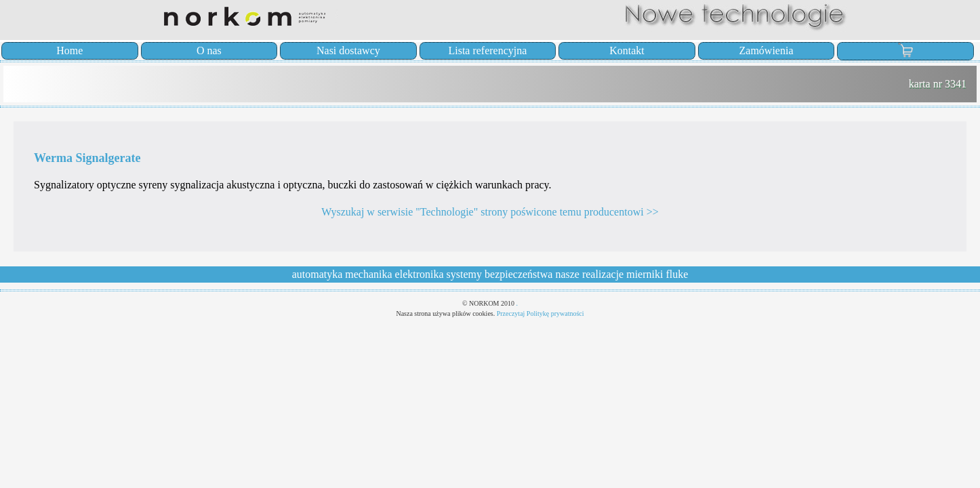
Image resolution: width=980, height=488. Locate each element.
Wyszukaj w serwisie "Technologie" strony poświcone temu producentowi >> (490, 212)
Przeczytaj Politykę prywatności (540, 313)
